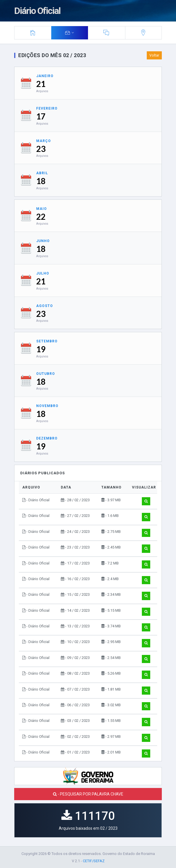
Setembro (47, 341)
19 (41, 349)
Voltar (154, 55)
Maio (42, 209)
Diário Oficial (37, 11)
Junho (43, 241)
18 (41, 181)
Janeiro (45, 76)
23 (41, 149)
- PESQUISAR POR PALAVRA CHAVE (88, 794)
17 (41, 116)
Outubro (46, 374)
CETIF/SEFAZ (94, 861)
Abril (42, 173)
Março (44, 141)
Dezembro (47, 438)
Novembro (47, 406)
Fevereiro (47, 108)
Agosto (45, 306)
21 (41, 84)
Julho (43, 273)
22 (41, 217)
